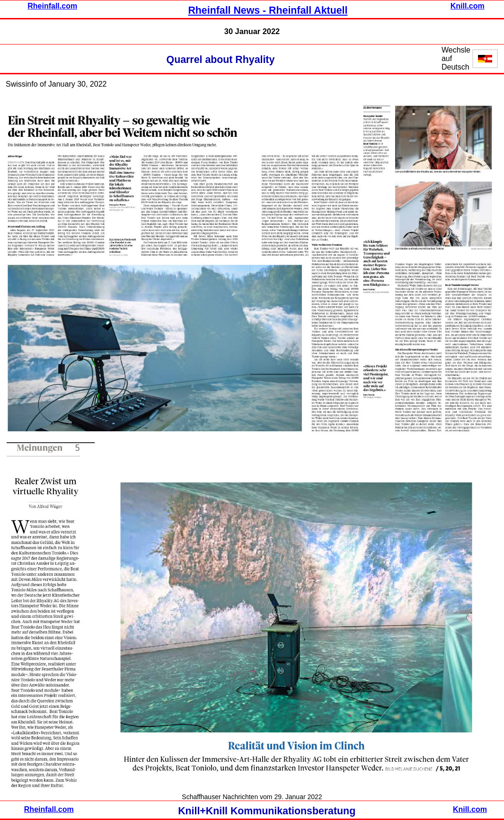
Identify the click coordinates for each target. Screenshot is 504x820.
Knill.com (468, 6)
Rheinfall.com (52, 6)
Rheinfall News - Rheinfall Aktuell (268, 10)
